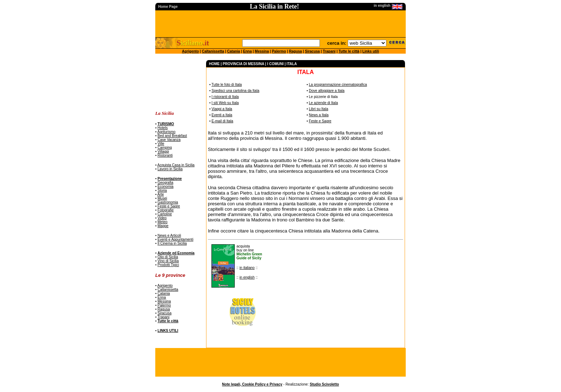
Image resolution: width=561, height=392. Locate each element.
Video (162, 218)
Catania (234, 51)
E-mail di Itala (222, 121)
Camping (165, 148)
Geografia (165, 183)
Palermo (279, 51)
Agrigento (191, 51)
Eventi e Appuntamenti (175, 239)
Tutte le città (349, 51)
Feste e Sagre (169, 206)
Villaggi (163, 151)
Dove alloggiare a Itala (327, 91)
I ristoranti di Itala (225, 97)
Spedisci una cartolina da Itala (235, 91)
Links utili (371, 51)
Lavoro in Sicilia (170, 169)
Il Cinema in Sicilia (172, 243)
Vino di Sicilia (168, 261)
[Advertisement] (178, 82)
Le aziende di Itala (323, 103)
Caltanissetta (213, 51)
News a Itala (319, 115)
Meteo (162, 222)
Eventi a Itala (222, 115)
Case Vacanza (169, 140)
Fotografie (165, 210)
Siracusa (312, 51)
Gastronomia (168, 202)
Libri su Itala (318, 109)
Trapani (329, 51)
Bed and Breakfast (172, 136)
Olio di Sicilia (168, 257)
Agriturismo (167, 132)
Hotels (162, 128)
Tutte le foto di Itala (227, 85)
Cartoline (165, 214)
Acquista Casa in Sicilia (176, 165)
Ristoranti (165, 155)
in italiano (247, 268)
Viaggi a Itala (222, 109)
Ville (161, 144)
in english (247, 277)
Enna (247, 51)
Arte (161, 194)
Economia (165, 187)
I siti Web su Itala (225, 103)
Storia (162, 190)
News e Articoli (169, 236)
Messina (262, 51)
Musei (162, 198)
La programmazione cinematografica (338, 85)
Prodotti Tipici (168, 265)
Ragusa (296, 51)
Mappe (163, 226)
